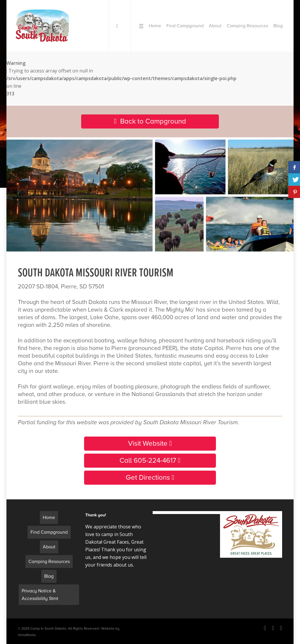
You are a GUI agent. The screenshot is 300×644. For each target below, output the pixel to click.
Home (49, 518)
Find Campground (49, 532)
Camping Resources (49, 562)
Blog (49, 576)
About (49, 547)
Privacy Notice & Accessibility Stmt (40, 595)
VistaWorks (27, 635)
